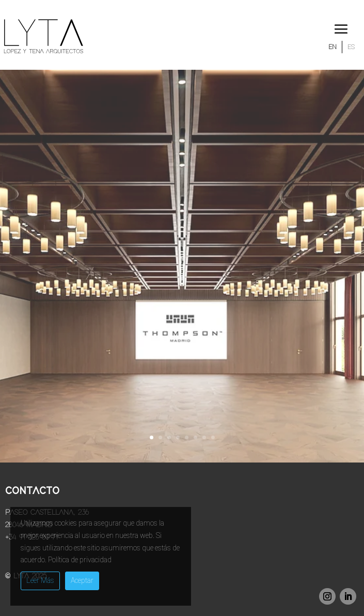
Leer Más (40, 580)
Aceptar (82, 580)
